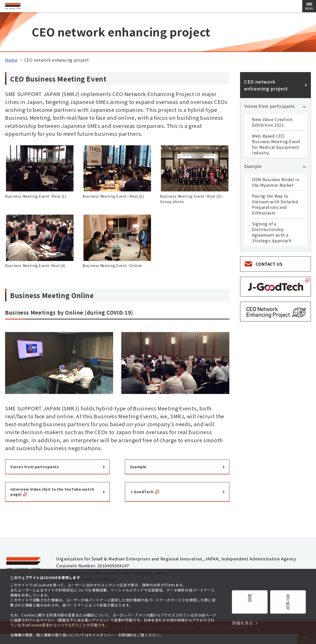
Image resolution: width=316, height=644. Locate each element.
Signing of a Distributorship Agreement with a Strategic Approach (272, 232)
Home (11, 60)
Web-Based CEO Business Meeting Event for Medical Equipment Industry (276, 144)
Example (253, 166)
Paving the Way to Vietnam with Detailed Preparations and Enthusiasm (275, 204)
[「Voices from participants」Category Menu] (304, 106)
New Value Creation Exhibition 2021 (272, 122)
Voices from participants (269, 106)
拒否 (250, 604)
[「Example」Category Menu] (304, 166)
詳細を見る (242, 614)
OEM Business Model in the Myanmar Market (276, 182)
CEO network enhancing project (266, 85)
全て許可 (288, 604)
